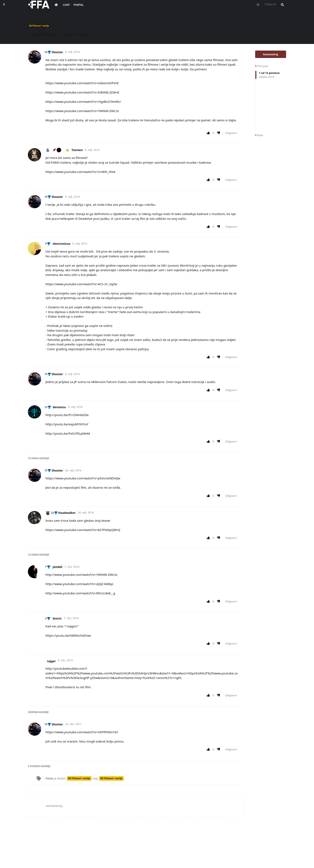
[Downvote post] (219, 133)
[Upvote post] (209, 133)
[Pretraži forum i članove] (281, 7)
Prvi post (262, 66)
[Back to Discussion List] (7, 7)
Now (259, 135)
